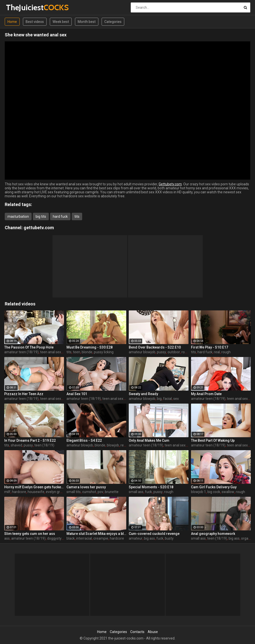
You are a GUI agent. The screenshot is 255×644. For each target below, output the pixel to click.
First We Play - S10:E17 (210, 347)
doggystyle (56, 538)
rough (186, 352)
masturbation (18, 216)
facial (167, 399)
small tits (74, 492)
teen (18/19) (44, 445)
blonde (87, 352)
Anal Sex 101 (77, 394)
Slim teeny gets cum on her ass (30, 534)
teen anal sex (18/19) (57, 352)
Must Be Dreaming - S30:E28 (90, 347)
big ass (149, 538)
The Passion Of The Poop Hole (29, 347)
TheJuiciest (19, 7)
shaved (16, 445)
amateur (136, 538)
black (71, 538)
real (217, 352)
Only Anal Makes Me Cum (149, 440)
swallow (228, 492)
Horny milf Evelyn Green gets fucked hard (34, 487)
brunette (112, 492)
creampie (101, 538)
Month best (87, 22)
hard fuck (60, 216)
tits (77, 216)
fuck (148, 492)
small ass (136, 492)
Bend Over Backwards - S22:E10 (155, 347)
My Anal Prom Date (206, 394)
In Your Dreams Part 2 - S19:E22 (30, 440)
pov (100, 492)
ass (7, 538)
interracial (84, 538)
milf (7, 492)
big (159, 399)
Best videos (35, 22)
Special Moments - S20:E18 (151, 487)
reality (125, 445)
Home (12, 22)
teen (77, 352)
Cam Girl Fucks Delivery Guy (214, 487)
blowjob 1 (198, 492)
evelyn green (56, 492)
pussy (161, 352)
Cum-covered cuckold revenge (154, 534)
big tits (41, 216)
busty (169, 538)
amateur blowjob (142, 352)
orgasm (247, 538)
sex (176, 399)
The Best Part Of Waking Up (213, 440)
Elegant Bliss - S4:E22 (84, 440)
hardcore (19, 492)
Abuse (153, 632)
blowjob (113, 445)
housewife (36, 492)
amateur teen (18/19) (21, 352)
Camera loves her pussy (86, 487)
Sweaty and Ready (143, 394)
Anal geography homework (213, 534)
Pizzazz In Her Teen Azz (24, 394)
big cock (214, 492)
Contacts (137, 632)
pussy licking (104, 352)
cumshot (89, 492)
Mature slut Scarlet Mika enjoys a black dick (96, 534)
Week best (61, 22)
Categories (113, 22)
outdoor (174, 352)
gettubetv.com (39, 228)
